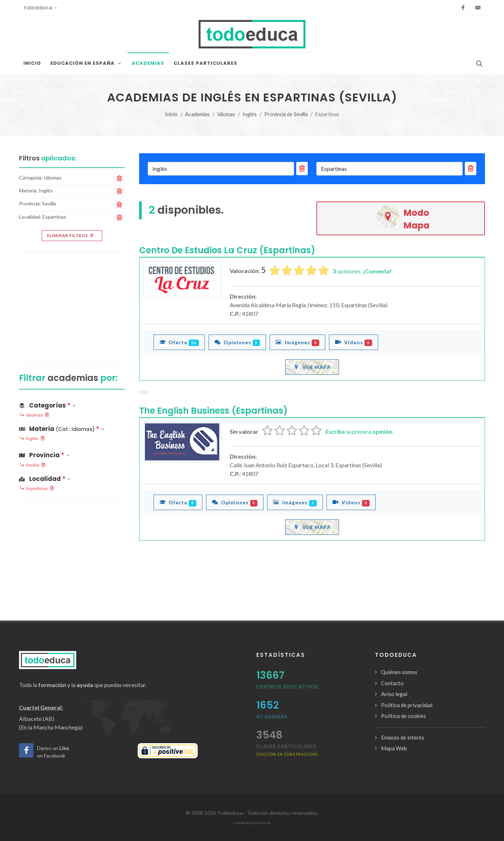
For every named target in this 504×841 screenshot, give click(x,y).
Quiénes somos (399, 672)
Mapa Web (394, 748)
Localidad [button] (45, 479)
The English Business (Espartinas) (213, 411)
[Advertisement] (72, 307)
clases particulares (287, 750)
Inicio (171, 114)
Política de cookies (404, 716)
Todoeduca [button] (40, 8)
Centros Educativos (287, 687)
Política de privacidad (407, 705)
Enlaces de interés (403, 737)
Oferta (179, 342)
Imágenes (297, 342)
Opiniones (237, 342)
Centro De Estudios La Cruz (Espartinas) (227, 250)
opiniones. (362, 271)
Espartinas (37, 489)
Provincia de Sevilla (286, 114)
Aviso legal (394, 694)
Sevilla (33, 465)
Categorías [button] (47, 405)
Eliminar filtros (71, 236)
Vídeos (354, 342)
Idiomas (226, 114)
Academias (197, 114)
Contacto (392, 683)
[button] (72, 428)
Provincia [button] (44, 455)
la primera (359, 431)
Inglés (250, 114)
